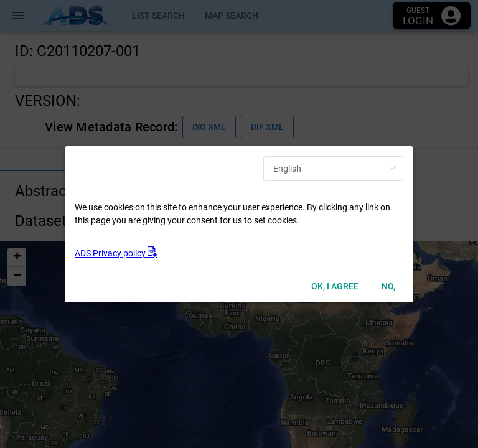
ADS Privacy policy (116, 253)
